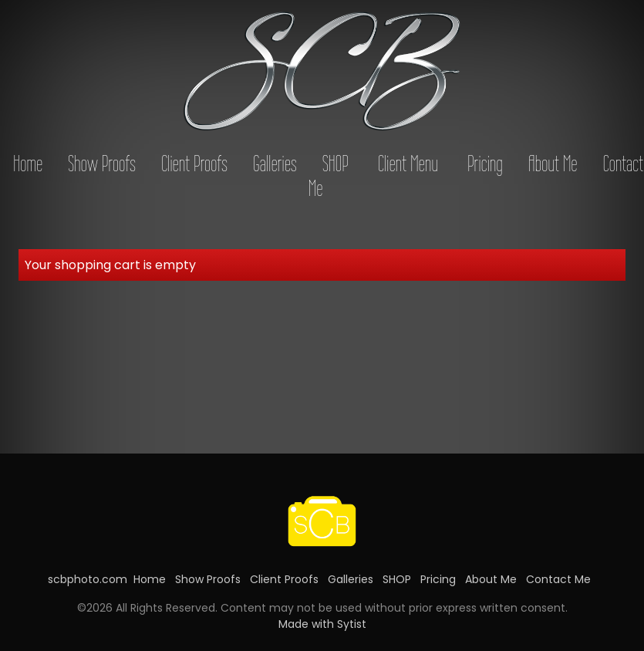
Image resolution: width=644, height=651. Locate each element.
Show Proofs (102, 164)
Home (28, 164)
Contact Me (558, 579)
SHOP (335, 164)
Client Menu (408, 164)
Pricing (485, 164)
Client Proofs (194, 164)
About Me (553, 164)
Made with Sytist (322, 624)
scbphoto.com (88, 579)
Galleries (275, 164)
